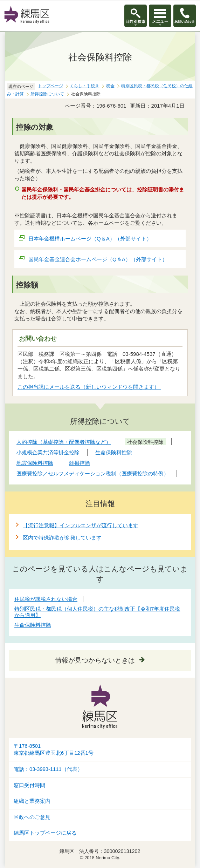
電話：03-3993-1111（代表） (48, 769)
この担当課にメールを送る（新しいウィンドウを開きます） (89, 387)
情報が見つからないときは (95, 660)
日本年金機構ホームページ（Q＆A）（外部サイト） (90, 239)
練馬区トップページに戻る (45, 833)
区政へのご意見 (32, 817)
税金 (110, 86)
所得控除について (47, 94)
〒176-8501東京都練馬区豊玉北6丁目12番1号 (54, 750)
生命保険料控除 (33, 625)
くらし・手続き (84, 86)
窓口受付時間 (29, 785)
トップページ (50, 86)
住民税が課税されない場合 (46, 599)
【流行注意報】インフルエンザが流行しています (81, 525)
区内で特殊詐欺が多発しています (62, 538)
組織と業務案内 (32, 801)
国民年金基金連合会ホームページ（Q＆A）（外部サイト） (98, 259)
